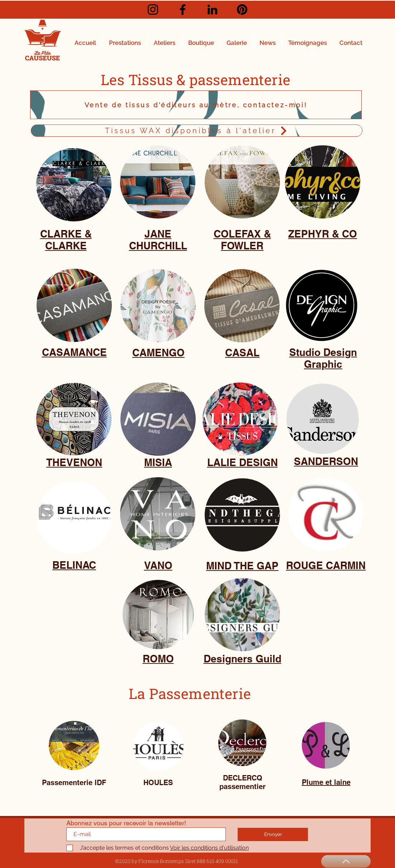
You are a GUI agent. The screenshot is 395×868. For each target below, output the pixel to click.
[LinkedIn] (212, 10)
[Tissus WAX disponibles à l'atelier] (197, 131)
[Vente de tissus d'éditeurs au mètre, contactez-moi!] (196, 105)
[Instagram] (153, 10)
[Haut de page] (346, 861)
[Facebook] (183, 10)
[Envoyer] (273, 834)
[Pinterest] (242, 10)
